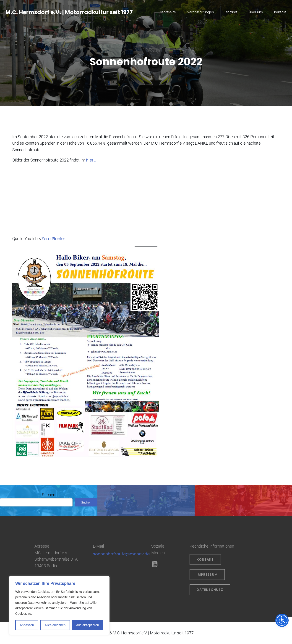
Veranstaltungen (201, 13)
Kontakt (280, 13)
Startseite (168, 13)
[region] (59, 605)
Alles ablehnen (55, 625)
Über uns (256, 13)
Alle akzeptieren (88, 625)
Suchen (49, 495)
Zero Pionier (53, 239)
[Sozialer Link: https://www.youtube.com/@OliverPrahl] (156, 564)
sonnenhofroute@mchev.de (121, 554)
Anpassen (27, 625)
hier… (91, 160)
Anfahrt (231, 13)
